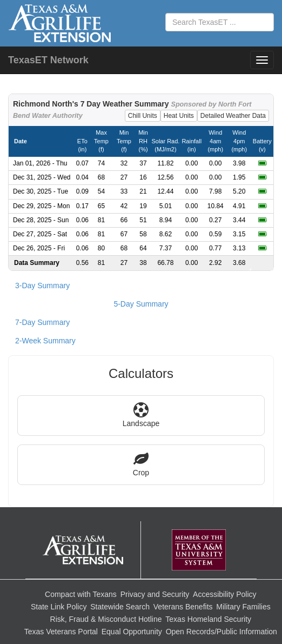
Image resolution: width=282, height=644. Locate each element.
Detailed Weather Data (233, 116)
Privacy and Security (155, 594)
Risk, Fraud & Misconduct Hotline (106, 619)
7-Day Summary (42, 322)
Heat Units (179, 116)
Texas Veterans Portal (61, 632)
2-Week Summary (45, 341)
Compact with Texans (81, 594)
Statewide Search (120, 607)
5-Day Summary (141, 304)
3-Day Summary (42, 286)
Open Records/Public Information (221, 632)
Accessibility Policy (224, 594)
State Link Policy (59, 607)
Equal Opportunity (132, 632)
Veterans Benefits (183, 607)
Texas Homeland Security (208, 619)
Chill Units (143, 116)
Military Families (243, 607)
